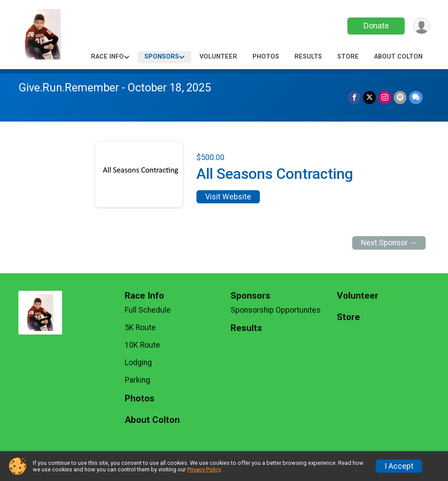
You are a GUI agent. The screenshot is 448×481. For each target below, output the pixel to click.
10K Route (142, 345)
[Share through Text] (416, 97)
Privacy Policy (204, 469)
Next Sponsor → (389, 243)
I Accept (399, 466)
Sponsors (162, 57)
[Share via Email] (400, 97)
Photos (266, 57)
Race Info (107, 57)
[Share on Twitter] (369, 97)
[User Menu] (422, 26)
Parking (137, 380)
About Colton (398, 57)
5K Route (140, 328)
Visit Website (228, 197)
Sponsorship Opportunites (276, 310)
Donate (376, 26)
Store (348, 57)
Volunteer (218, 57)
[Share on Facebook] (354, 97)
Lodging (138, 362)
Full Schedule (148, 310)
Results (308, 57)
